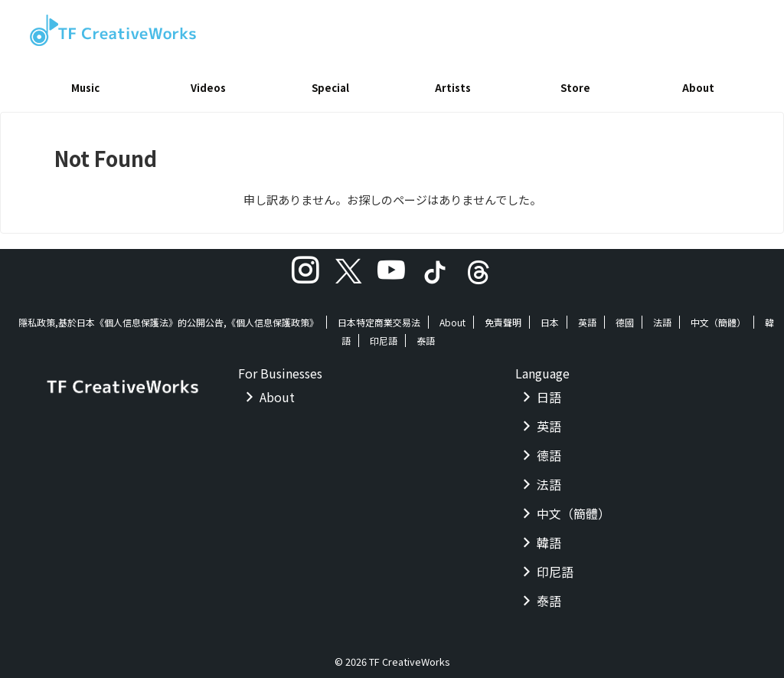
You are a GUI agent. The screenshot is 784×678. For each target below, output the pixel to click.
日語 (549, 391)
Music (85, 88)
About (698, 88)
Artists (453, 88)
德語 (549, 450)
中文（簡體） (718, 317)
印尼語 (384, 335)
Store (575, 88)
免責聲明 (503, 317)
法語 (662, 317)
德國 (625, 317)
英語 (587, 317)
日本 (550, 317)
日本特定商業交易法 (379, 317)
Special (330, 88)
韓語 (549, 537)
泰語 (426, 335)
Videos (208, 88)
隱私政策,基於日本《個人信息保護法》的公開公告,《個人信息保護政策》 (168, 317)
